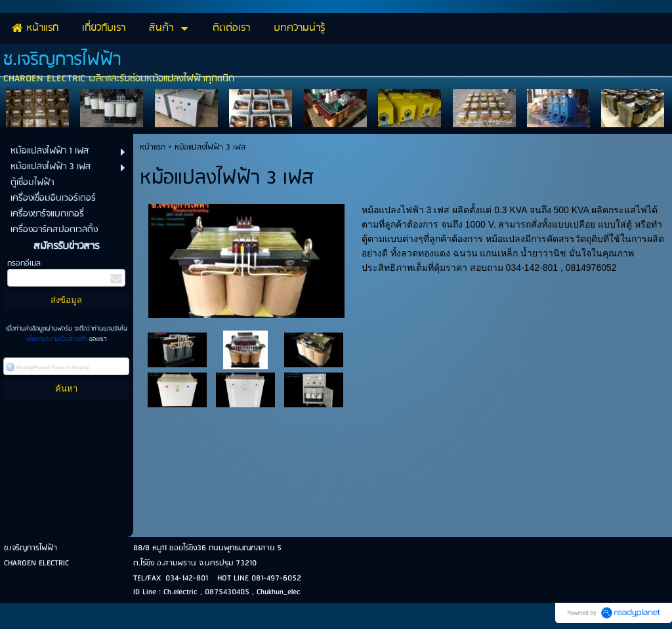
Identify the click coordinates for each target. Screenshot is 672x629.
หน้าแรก (153, 147)
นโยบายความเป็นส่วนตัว (58, 339)
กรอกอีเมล (24, 263)
